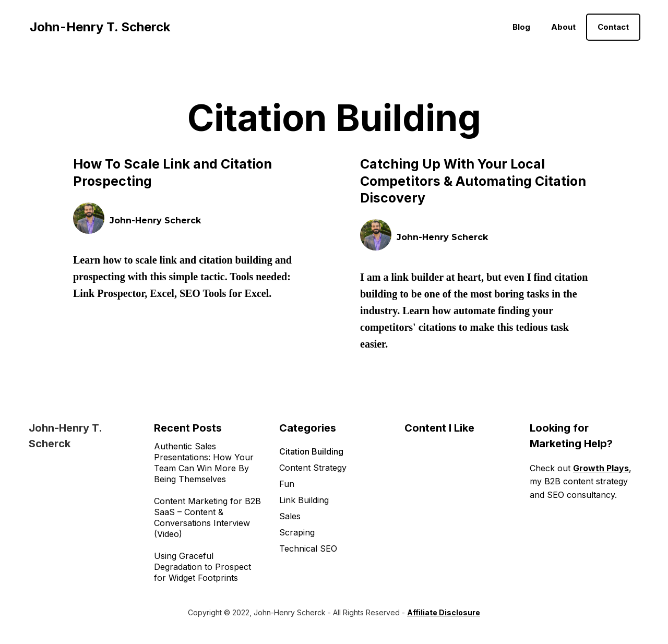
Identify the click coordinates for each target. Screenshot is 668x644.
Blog (521, 27)
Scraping (297, 532)
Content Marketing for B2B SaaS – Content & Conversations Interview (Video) (207, 517)
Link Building (304, 500)
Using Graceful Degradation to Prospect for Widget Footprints (202, 567)
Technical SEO (308, 548)
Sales (290, 516)
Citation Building (311, 451)
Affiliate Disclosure (444, 612)
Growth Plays (601, 468)
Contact (613, 27)
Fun (287, 484)
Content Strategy (313, 468)
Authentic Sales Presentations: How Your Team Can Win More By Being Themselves (204, 463)
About (563, 27)
